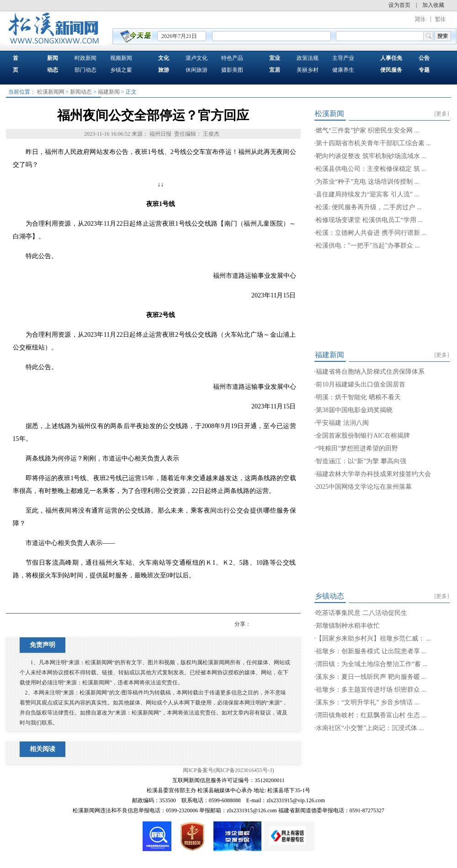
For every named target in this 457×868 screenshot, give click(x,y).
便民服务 (391, 70)
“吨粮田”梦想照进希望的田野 (357, 448)
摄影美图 (232, 70)
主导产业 (343, 58)
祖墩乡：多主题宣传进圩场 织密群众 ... (371, 690)
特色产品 (232, 58)
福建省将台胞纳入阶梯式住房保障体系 (370, 372)
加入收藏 (433, 5)
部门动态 (85, 70)
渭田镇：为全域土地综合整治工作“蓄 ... (372, 664)
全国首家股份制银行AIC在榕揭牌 (363, 436)
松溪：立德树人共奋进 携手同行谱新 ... (371, 233)
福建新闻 (109, 92)
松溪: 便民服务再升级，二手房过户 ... (369, 207)
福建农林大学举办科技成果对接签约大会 (373, 474)
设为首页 (399, 5)
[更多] (442, 114)
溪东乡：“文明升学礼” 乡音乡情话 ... (367, 702)
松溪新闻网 (51, 92)
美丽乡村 (308, 70)
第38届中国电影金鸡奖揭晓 (354, 410)
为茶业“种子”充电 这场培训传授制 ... (367, 182)
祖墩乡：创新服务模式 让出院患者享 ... (371, 651)
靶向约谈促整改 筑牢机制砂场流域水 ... (371, 156)
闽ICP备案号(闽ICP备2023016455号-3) (228, 770)
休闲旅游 (197, 70)
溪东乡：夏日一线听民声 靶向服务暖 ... (371, 677)
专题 (424, 70)
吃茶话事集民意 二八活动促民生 (361, 613)
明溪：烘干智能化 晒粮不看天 (358, 397)
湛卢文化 (197, 58)
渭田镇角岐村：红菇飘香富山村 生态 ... (371, 715)
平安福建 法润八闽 (342, 423)
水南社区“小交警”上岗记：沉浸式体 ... (370, 728)
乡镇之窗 (121, 70)
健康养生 (343, 70)
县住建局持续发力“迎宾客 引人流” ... (367, 194)
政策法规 (308, 58)
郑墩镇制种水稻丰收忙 (348, 626)
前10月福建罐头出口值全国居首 (361, 384)
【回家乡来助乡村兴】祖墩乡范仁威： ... (373, 638)
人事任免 (391, 58)
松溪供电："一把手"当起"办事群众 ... (368, 246)
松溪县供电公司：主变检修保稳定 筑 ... (371, 169)
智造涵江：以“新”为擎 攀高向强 (361, 461)
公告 (424, 58)
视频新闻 (121, 58)
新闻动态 (81, 92)
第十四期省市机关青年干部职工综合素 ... (373, 143)
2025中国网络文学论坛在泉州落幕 (364, 487)
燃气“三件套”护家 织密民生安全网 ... (367, 130)
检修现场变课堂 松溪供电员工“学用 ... (369, 220)
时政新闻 (85, 58)
